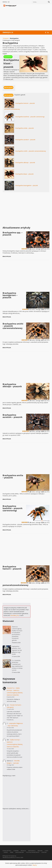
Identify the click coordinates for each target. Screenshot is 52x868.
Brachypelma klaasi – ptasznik (24, 174)
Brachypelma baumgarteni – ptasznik (27, 185)
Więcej (35, 865)
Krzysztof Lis (11, 688)
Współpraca (32, 851)
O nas (46, 851)
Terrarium (6, 38)
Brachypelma (7, 256)
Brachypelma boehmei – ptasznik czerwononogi (30, 117)
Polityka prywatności (33, 852)
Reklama (40, 851)
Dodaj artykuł (7, 851)
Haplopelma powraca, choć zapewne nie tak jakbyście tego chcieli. (17, 650)
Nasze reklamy (20, 852)
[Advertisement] (33, 17)
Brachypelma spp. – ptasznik (13, 234)
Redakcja (23, 851)
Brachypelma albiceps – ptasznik (25, 163)
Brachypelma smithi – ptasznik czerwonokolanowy (31, 151)
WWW (12, 852)
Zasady (6, 852)
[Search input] (40, 2)
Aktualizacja (6, 858)
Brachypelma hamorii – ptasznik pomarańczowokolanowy (15, 576)
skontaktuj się (15, 615)
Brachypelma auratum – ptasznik (25, 140)
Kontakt (44, 852)
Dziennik (16, 851)
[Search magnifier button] (49, 2)
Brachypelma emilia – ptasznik (25, 128)
